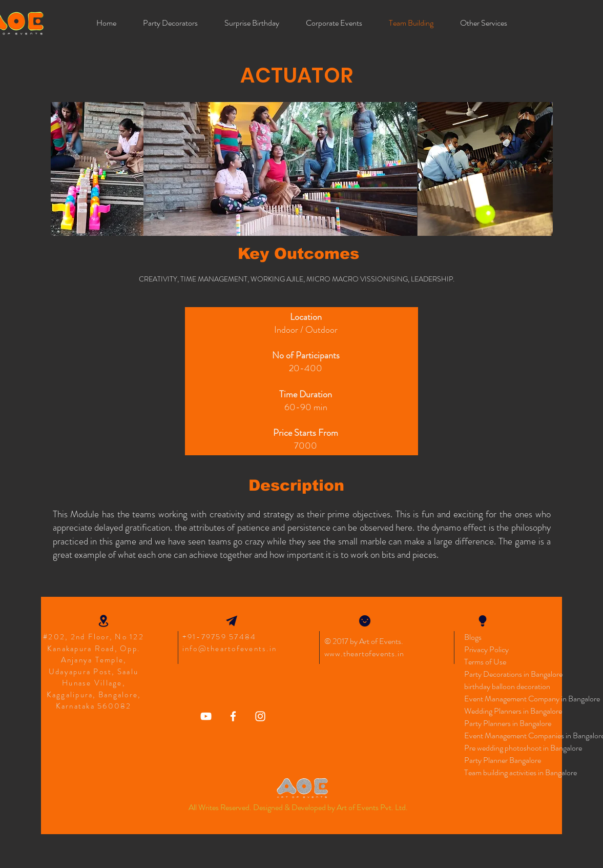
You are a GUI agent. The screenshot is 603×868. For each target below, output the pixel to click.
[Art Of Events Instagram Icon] (260, 716)
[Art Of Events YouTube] (206, 716)
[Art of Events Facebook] (233, 716)
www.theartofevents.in (364, 653)
